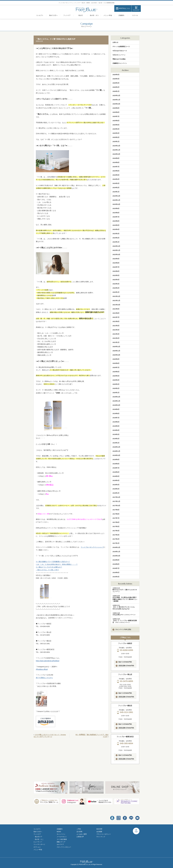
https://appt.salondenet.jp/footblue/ (48, 661)
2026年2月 (116, 87)
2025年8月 (116, 112)
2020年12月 (116, 347)
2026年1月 (116, 91)
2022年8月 (116, 263)
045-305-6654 (125, 743)
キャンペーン (61, 834)
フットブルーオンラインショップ (92, 547)
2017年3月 (116, 535)
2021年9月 (116, 309)
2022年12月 (116, 246)
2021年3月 (116, 334)
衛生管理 (99, 829)
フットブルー (87, 10)
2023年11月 (116, 200)
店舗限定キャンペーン (120, 63)
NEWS (59, 832)
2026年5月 (116, 75)
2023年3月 (116, 234)
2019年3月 (116, 434)
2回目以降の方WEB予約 (125, 666)
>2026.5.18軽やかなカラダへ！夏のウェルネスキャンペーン (125, 590)
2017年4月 (116, 531)
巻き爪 (81, 15)
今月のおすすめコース (120, 51)
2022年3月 (116, 284)
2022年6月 (116, 271)
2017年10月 (116, 506)
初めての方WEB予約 (124, 662)
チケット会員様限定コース (121, 47)
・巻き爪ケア (38, 837)
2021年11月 (116, 301)
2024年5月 (116, 175)
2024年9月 (116, 158)
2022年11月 (116, 250)
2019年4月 (116, 430)
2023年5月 (116, 225)
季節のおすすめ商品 (119, 59)
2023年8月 (116, 213)
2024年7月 (116, 167)
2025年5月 (116, 125)
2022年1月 (116, 292)
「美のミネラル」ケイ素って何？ (47, 570)
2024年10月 (116, 154)
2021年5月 (116, 326)
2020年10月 (116, 355)
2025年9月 (116, 108)
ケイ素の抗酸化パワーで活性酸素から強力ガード (53, 562)
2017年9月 (116, 510)
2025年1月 (116, 142)
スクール (135, 15)
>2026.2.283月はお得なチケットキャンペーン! (124, 614)
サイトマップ (101, 837)
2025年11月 (116, 100)
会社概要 (99, 832)
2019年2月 (116, 439)
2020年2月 (116, 388)
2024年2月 (116, 188)
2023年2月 (116, 238)
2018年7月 (116, 468)
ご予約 (79, 829)
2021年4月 (116, 330)
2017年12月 (116, 497)
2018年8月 (116, 464)
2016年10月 (116, 556)
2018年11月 (116, 451)
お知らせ (115, 42)
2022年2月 (116, 288)
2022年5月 (116, 275)
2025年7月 (116, 116)
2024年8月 (116, 162)
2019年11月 (116, 401)
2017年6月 (116, 522)
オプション (37, 847)
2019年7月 (116, 418)
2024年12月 (116, 146)
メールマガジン (62, 837)
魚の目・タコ (94, 15)
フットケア (67, 15)
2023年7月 (116, 217)
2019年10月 (116, 405)
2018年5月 (116, 476)
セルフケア (60, 844)
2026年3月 (116, 83)
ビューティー (38, 842)
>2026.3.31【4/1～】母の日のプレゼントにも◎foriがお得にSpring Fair (124, 607)
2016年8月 (116, 564)
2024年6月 (116, 171)
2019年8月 (116, 414)
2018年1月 (116, 493)
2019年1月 (116, 443)
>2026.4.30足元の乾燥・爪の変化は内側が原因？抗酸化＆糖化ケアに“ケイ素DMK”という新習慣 (125, 598)
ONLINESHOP (136, 10)
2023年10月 (116, 204)
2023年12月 (116, 196)
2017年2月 (116, 539)
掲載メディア (61, 842)
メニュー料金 (108, 15)
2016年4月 (116, 577)
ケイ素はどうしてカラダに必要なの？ (49, 567)
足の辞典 (79, 832)
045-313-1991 (125, 712)
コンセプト (40, 15)
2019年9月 (116, 409)
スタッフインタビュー (64, 847)
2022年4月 (116, 280)
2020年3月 (116, 384)
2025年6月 (116, 121)
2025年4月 (116, 129)
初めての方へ (53, 15)
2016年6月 (116, 573)
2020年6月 (116, 372)
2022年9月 (116, 259)
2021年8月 (116, 313)
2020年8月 (116, 363)
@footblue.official (42, 669)
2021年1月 (116, 342)
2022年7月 (116, 267)
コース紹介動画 (62, 839)
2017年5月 (116, 526)
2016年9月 (116, 560)
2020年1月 (116, 393)
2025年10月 (116, 104)
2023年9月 (116, 208)
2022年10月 (116, 255)
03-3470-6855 (125, 681)
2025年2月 (116, 137)
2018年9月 (116, 460)
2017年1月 (116, 543)
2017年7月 (116, 518)
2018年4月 (116, 480)
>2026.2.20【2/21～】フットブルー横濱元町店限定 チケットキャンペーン (125, 621)
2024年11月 (116, 150)
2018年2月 (116, 489)
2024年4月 (116, 179)
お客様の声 (80, 837)
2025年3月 (116, 133)
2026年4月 (116, 79)
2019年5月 (116, 426)
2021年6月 (116, 321)
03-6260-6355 (125, 650)
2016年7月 (116, 568)
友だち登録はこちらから (44, 678)
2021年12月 (116, 296)
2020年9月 (116, 359)
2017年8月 (116, 514)
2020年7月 (116, 367)
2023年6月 (116, 221)
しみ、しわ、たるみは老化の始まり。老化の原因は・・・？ (57, 564)
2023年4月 (116, 229)
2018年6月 (116, 472)
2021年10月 (116, 305)
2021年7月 (116, 317)
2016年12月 (116, 547)
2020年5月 (116, 376)
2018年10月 (116, 455)
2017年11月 (116, 501)
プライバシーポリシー (104, 834)
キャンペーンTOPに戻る (122, 630)
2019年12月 (116, 397)
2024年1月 (116, 192)
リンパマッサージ (39, 844)
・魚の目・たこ (39, 839)
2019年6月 (116, 422)
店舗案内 (121, 15)
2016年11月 (116, 552)
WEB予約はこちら (124, 8)
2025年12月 (116, 96)
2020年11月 (116, 351)
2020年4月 (116, 380)
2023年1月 (116, 242)
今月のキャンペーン (119, 55)
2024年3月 (116, 183)
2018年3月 (116, 485)
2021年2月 (116, 338)
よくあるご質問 (82, 834)
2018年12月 (116, 447)
